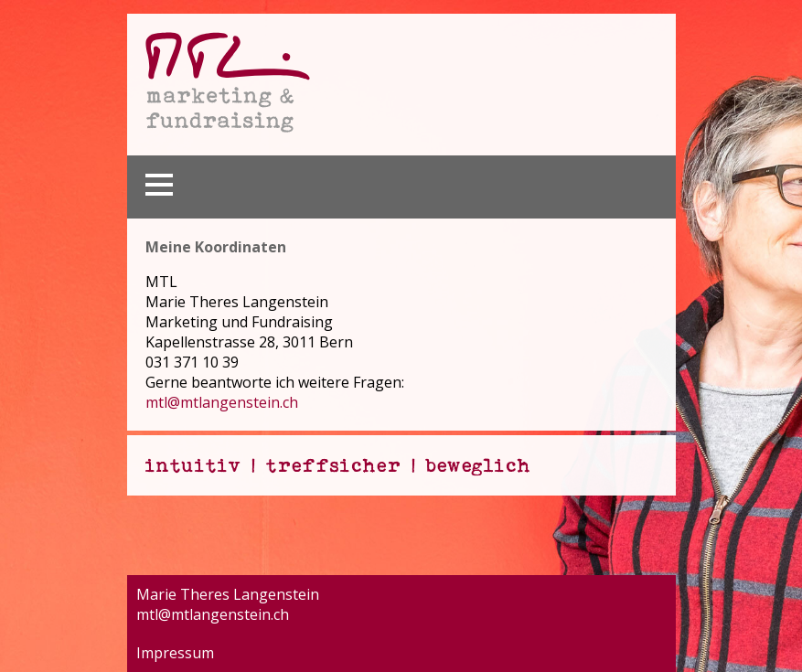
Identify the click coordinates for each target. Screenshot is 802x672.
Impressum (175, 653)
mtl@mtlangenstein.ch (222, 402)
